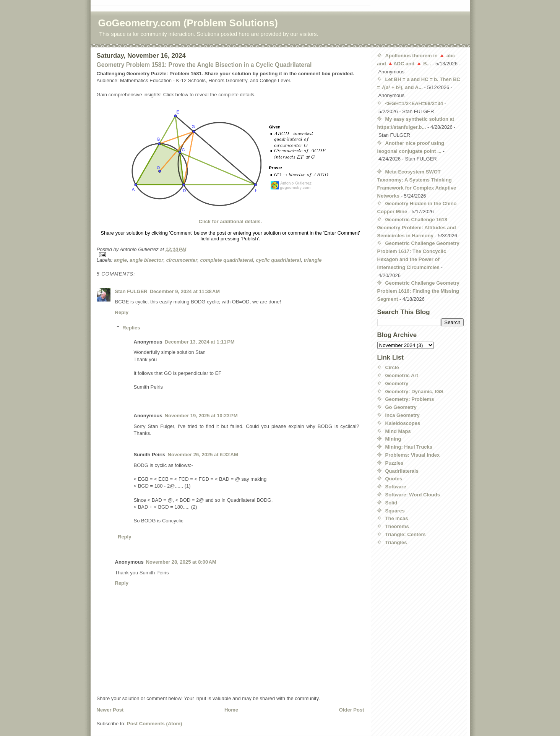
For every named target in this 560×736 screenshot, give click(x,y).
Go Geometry (401, 407)
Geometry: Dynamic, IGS (414, 392)
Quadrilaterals (402, 471)
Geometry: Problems (410, 399)
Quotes (394, 479)
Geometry (397, 383)
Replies (131, 328)
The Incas (397, 518)
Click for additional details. (230, 221)
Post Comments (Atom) (154, 724)
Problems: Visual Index (413, 455)
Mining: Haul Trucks (409, 447)
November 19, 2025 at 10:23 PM (201, 416)
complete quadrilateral (227, 260)
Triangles (396, 542)
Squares (395, 511)
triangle (312, 260)
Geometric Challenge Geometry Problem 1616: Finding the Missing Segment (418, 291)
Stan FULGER (131, 291)
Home (231, 710)
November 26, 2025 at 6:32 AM (203, 455)
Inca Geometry (403, 415)
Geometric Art (402, 375)
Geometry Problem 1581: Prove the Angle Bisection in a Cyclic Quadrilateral (204, 65)
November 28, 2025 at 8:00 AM (181, 562)
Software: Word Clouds (413, 495)
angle (120, 260)
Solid (391, 503)
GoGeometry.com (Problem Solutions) (188, 23)
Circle (392, 367)
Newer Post (110, 710)
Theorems (397, 526)
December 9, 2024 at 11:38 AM (185, 291)
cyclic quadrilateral (278, 260)
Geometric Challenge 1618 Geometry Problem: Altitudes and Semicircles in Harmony (417, 228)
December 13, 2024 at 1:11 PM (200, 342)
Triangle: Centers (406, 534)
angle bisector (146, 260)
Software (396, 487)
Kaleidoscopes (403, 423)
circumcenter (182, 260)
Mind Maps (398, 431)
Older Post (352, 710)
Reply (122, 312)
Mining (393, 439)
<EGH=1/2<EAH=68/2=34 (414, 103)
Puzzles (394, 463)
